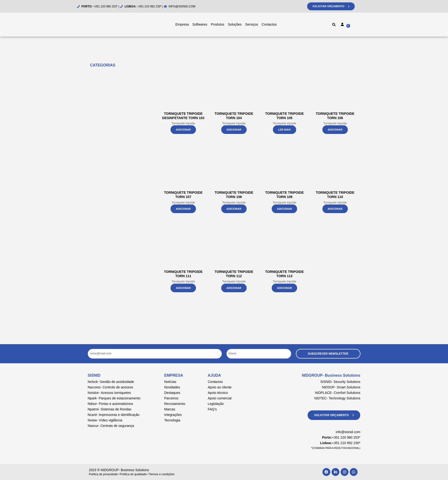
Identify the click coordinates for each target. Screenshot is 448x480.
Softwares (200, 24)
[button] (334, 25)
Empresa (182, 24)
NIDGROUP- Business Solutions (331, 375)
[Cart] (358, 25)
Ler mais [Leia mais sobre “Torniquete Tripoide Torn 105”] (285, 130)
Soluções (235, 24)
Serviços (252, 24)
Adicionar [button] (183, 130)
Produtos (217, 24)
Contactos (269, 24)
